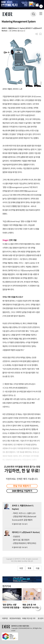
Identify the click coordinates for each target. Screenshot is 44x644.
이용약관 (5, 618)
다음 (38, 568)
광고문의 (41, 618)
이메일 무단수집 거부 (29, 618)
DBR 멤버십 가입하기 (22, 491)
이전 (21, 568)
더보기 (37, 34)
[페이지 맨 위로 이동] (38, 608)
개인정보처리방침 (15, 618)
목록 (29, 568)
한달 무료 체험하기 (22, 486)
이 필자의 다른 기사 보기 (20, 524)
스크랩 (40, 34)
